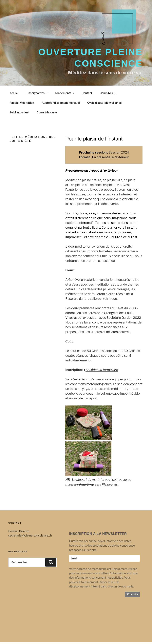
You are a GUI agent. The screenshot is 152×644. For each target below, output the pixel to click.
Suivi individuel (19, 112)
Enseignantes (38, 93)
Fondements (65, 93)
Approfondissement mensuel (61, 103)
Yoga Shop (86, 484)
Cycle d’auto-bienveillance (104, 103)
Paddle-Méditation (22, 103)
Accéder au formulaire (102, 370)
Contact (87, 93)
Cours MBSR (108, 93)
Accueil (14, 93)
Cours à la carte (47, 112)
